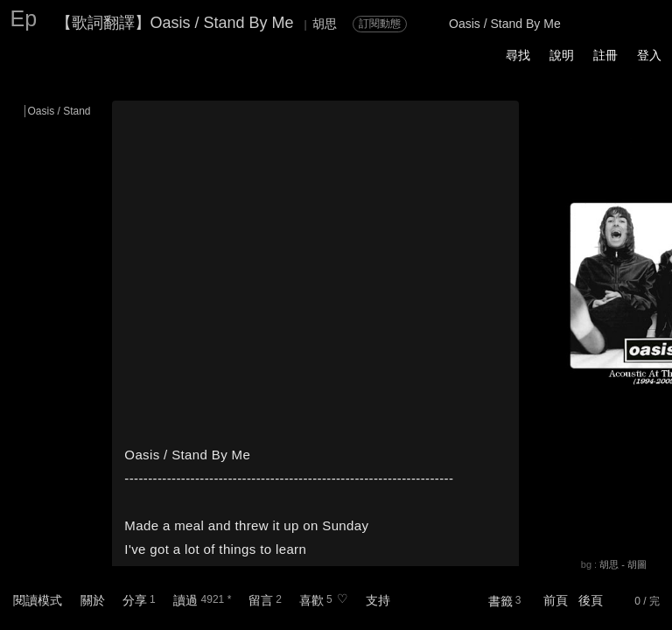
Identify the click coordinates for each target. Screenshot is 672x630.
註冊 (605, 55)
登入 (649, 55)
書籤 (500, 601)
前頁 (556, 600)
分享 (135, 600)
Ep (24, 18)
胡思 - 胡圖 (623, 564)
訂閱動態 (380, 24)
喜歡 (311, 600)
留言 (261, 600)
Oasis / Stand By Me (76, 111)
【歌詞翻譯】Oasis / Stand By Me (175, 23)
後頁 (591, 600)
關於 (93, 600)
